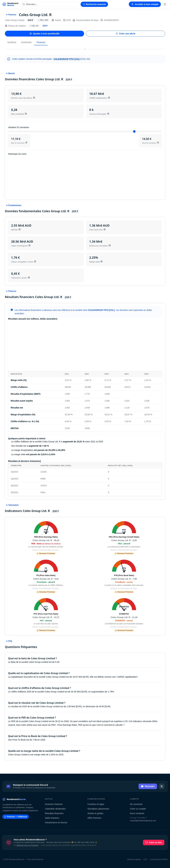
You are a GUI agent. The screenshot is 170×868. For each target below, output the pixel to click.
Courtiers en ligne (96, 804)
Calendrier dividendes (55, 809)
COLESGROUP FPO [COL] (67, 59)
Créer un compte (138, 809)
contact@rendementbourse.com (143, 821)
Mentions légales (134, 859)
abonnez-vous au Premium (27, 845)
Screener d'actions (54, 804)
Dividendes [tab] (26, 42)
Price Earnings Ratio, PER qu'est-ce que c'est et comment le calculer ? (91, 725)
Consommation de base (86, 20)
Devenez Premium (46, 553)
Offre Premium (94, 818)
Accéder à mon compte (145, 4)
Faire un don (154, 843)
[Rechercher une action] (50, 4)
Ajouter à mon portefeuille (44, 34)
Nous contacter (137, 813)
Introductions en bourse (56, 823)
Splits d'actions (52, 818)
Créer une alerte (126, 34)
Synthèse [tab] (12, 42)
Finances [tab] (41, 42)
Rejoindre (148, 786)
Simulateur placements (98, 809)
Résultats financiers (54, 813)
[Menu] (165, 4)
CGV (145, 859)
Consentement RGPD (159, 859)
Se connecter (136, 804)
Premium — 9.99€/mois (16, 817)
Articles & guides (95, 813)
